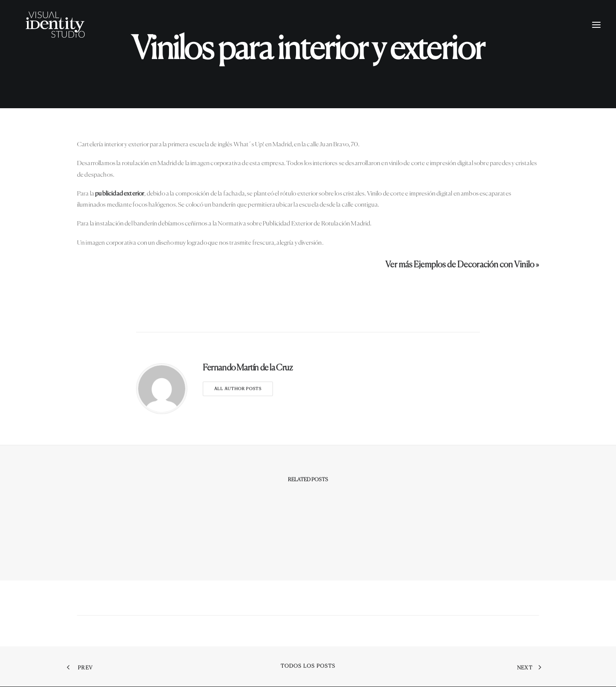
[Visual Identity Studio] (64, 33)
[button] (596, 33)
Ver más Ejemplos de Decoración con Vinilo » (462, 265)
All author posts (238, 389)
